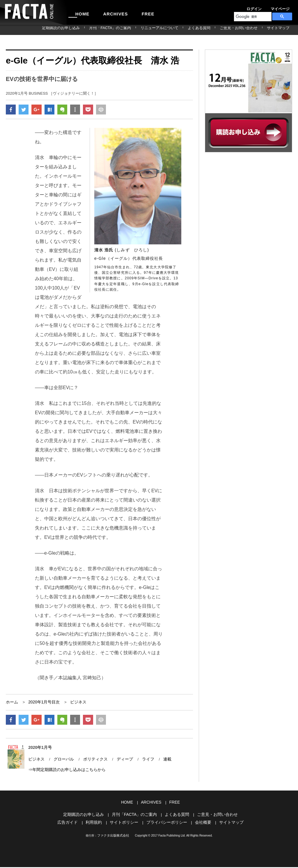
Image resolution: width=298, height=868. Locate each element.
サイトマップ (282, 30)
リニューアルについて (185, 30)
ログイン (246, 7)
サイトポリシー (126, 824)
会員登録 (285, 7)
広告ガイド (72, 824)
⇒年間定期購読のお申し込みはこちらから (64, 772)
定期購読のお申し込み (102, 30)
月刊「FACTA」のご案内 (143, 30)
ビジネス (75, 704)
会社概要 (200, 824)
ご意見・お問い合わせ (249, 30)
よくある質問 (217, 30)
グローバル (62, 762)
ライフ (142, 762)
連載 (161, 762)
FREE (133, 12)
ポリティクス (92, 762)
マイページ (265, 7)
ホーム (11, 704)
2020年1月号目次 (42, 704)
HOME (79, 12)
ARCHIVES (107, 12)
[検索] (252, 17)
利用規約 (97, 824)
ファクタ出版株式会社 (113, 836)
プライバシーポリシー (166, 824)
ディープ (120, 762)
